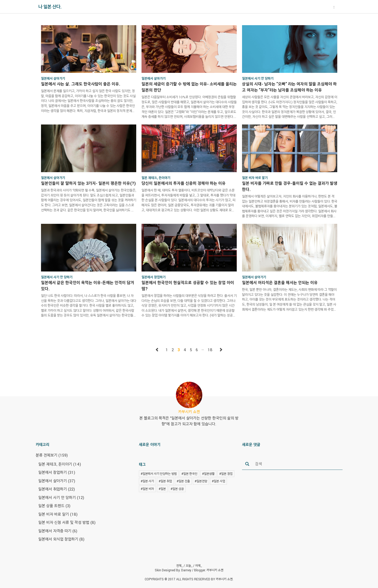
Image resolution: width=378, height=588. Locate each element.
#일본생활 (208, 474)
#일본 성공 (177, 489)
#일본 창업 (226, 474)
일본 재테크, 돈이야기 (60, 464)
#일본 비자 (147, 489)
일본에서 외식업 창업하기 (61, 539)
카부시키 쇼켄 (215, 570)
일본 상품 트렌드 (54, 506)
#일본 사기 (147, 481)
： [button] (334, 7)
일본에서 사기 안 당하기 (61, 497)
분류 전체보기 (52, 455)
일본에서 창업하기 (57, 472)
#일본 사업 (218, 481)
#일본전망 (201, 481)
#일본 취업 (165, 481)
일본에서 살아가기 (57, 481)
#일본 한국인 (189, 474)
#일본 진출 (183, 481)
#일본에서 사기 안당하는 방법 (159, 474)
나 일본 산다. (50, 7)
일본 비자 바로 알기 (58, 514)
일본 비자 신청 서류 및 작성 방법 (67, 522)
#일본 (162, 489)
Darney (186, 570)
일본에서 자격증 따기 (58, 531)
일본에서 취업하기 (57, 489)
